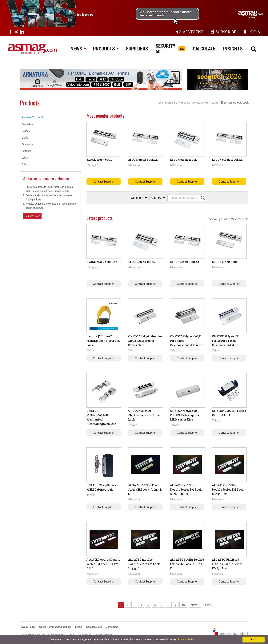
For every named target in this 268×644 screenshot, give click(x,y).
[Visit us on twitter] (16, 32)
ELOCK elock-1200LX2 (227, 160)
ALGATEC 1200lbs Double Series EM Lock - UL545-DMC (228, 490)
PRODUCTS (106, 49)
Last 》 (209, 605)
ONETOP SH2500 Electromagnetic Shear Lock (145, 415)
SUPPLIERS (137, 49)
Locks (215, 103)
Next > (195, 605)
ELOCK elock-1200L (183, 160)
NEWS (78, 49)
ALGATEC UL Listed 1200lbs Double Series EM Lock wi (227, 564)
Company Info (94, 627)
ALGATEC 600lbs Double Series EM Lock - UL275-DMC (103, 564)
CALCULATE (204, 49)
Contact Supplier (104, 181)
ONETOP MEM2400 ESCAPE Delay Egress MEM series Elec (184, 415)
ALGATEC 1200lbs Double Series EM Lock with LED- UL (186, 490)
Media (79, 627)
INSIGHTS (233, 49)
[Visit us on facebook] (10, 32)
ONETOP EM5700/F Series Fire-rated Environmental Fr (225, 341)
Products (185, 103)
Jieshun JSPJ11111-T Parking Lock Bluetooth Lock (103, 341)
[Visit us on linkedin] (22, 32)
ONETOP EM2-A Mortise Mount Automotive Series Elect (145, 341)
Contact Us (112, 627)
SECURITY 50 (166, 49)
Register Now (32, 216)
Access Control (201, 103)
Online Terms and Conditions (55, 627)
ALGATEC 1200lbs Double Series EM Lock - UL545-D (145, 564)
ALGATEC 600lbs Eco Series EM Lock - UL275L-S (145, 490)
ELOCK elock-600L (99, 160)
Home (174, 103)
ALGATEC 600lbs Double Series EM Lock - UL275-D (187, 564)
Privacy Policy (28, 627)
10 (183, 605)
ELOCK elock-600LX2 (143, 160)
